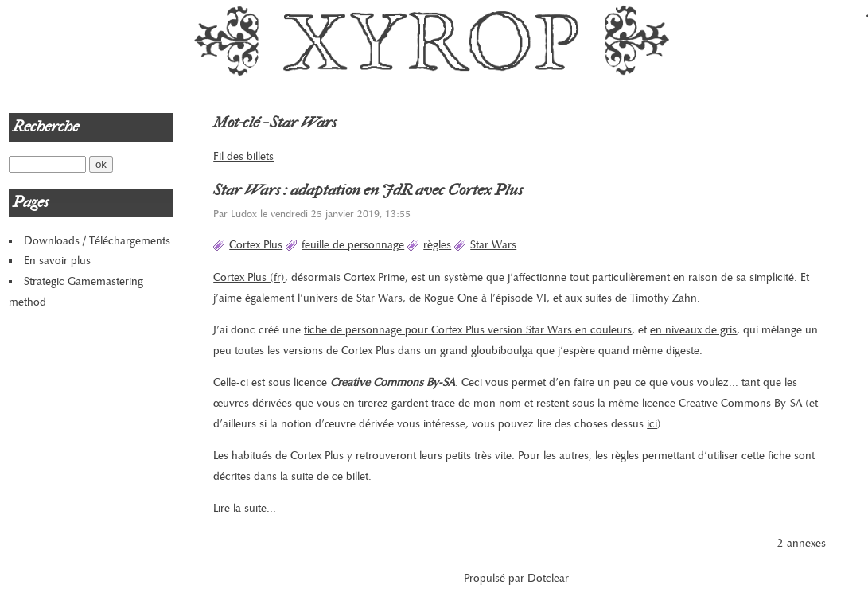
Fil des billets (243, 156)
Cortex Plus (256, 245)
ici (652, 424)
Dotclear (548, 578)
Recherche (46, 127)
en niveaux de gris (693, 330)
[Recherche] (47, 164)
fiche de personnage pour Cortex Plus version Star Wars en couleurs (468, 330)
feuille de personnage (353, 245)
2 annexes (802, 543)
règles (437, 245)
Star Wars (493, 245)
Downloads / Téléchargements (97, 241)
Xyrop (434, 40)
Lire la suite (240, 508)
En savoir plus (57, 261)
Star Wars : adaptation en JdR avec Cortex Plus (368, 190)
